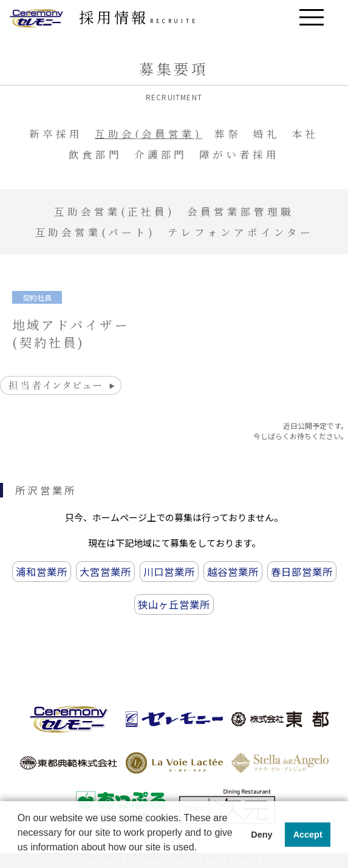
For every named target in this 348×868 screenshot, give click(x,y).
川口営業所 (169, 572)
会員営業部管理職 (241, 211)
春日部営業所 (302, 572)
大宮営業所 (105, 572)
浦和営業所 (42, 572)
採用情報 (139, 17)
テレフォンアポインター (240, 232)
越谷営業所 (233, 572)
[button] (19, 856)
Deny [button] (261, 835)
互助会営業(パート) (96, 232)
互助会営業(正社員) (114, 211)
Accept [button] (308, 835)
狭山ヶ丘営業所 (174, 604)
